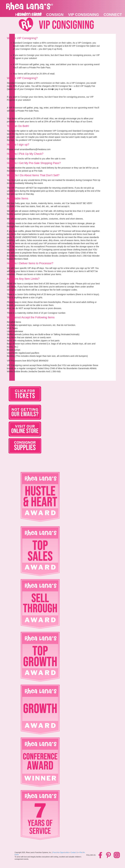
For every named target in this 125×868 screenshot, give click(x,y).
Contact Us (74, 852)
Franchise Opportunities (61, 852)
